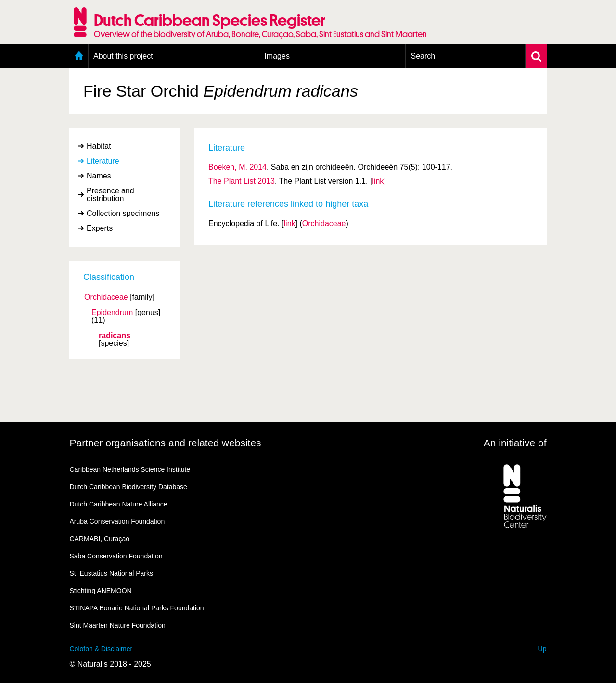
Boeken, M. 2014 (237, 167)
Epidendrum (112, 313)
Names (99, 176)
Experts (100, 228)
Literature (103, 161)
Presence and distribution (110, 195)
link (378, 181)
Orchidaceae (106, 297)
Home (79, 56)
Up (542, 649)
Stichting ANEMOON (101, 591)
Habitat (99, 146)
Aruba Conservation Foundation (117, 521)
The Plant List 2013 (242, 181)
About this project (123, 56)
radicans (115, 336)
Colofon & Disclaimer (101, 649)
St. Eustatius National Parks (112, 573)
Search (423, 56)
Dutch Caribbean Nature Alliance (119, 504)
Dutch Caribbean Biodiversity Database (128, 487)
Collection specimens (123, 213)
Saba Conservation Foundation (116, 556)
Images (277, 56)
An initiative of (515, 443)
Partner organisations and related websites (166, 443)
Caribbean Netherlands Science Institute (130, 469)
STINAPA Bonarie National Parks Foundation (137, 608)
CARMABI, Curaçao (100, 539)
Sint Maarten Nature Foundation (118, 625)
